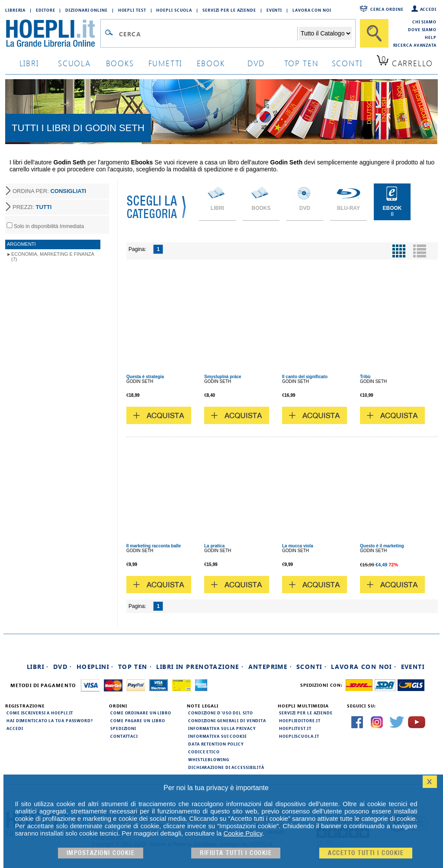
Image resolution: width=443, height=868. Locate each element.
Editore (45, 10)
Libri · (38, 667)
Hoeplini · (95, 667)
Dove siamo (422, 29)
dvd (256, 63)
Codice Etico (204, 752)
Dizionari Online (86, 10)
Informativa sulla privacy (222, 728)
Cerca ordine (387, 9)
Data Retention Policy (216, 744)
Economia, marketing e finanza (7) (53, 257)
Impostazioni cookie (101, 853)
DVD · (63, 667)
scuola (74, 63)
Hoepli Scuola (174, 10)
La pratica (214, 546)
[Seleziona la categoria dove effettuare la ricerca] (325, 33)
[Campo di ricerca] (208, 34)
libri (29, 63)
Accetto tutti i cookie (366, 853)
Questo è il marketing (382, 546)
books (120, 63)
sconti (347, 63)
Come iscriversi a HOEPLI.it (40, 713)
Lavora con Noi (312, 10)
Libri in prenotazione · (200, 667)
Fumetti (165, 63)
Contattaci (124, 736)
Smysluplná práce (223, 377)
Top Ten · (135, 667)
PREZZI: (32, 207)
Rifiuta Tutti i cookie (236, 853)
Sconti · (311, 667)
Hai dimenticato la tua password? (50, 720)
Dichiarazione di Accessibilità (226, 767)
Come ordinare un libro (141, 713)
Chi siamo (424, 22)
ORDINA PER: (49, 191)
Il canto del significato (305, 377)
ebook (211, 63)
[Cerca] (374, 33)
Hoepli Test (132, 10)
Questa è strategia (145, 377)
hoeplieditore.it (300, 720)
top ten (302, 63)
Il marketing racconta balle (154, 546)
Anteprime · (270, 667)
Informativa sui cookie (218, 736)
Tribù (365, 377)
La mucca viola (298, 546)
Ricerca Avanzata (415, 45)
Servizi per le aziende (229, 10)
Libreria (15, 10)
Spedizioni (123, 728)
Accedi (428, 9)
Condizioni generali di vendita (227, 720)
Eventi (274, 10)
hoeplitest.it (295, 728)
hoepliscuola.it (299, 736)
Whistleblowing (209, 759)
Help (431, 37)
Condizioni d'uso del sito (221, 713)
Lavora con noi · (364, 667)
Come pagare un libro (138, 720)
